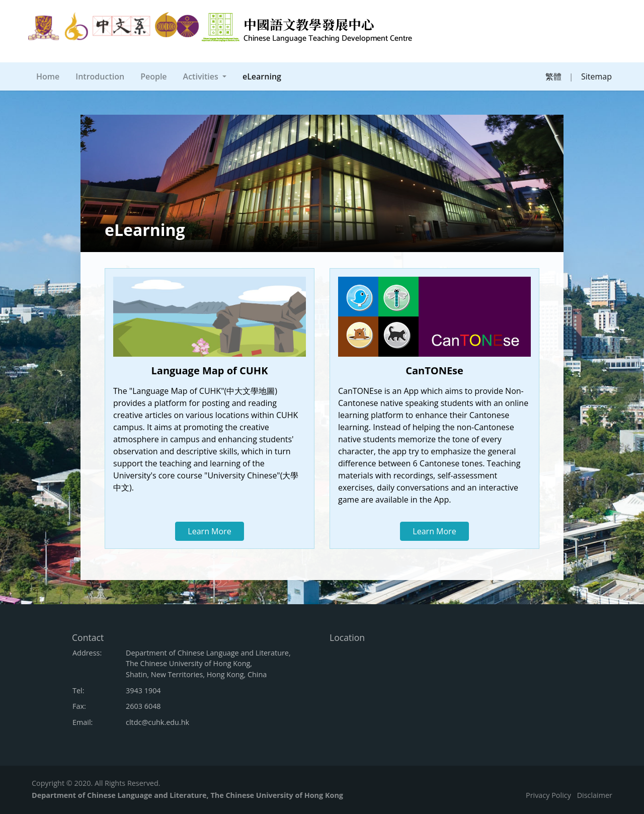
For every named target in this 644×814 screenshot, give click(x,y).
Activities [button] (202, 76)
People (153, 76)
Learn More (209, 531)
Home (48, 76)
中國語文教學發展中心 (328, 30)
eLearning (264, 76)
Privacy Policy (548, 795)
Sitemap (596, 76)
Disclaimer (595, 795)
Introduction (100, 76)
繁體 (553, 76)
